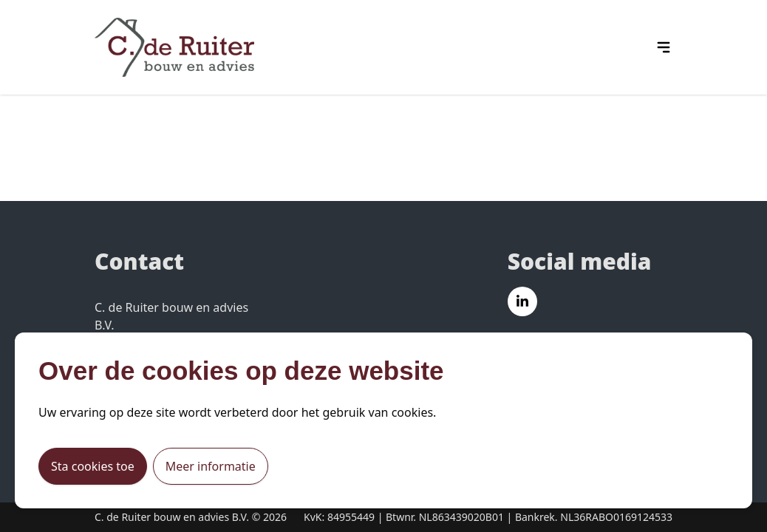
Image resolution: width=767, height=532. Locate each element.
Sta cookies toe (93, 466)
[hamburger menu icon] (664, 47)
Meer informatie (211, 466)
